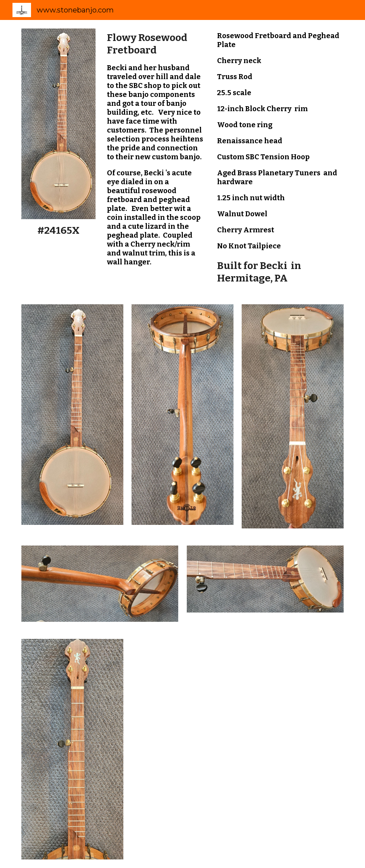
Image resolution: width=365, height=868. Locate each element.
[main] (59, 230)
